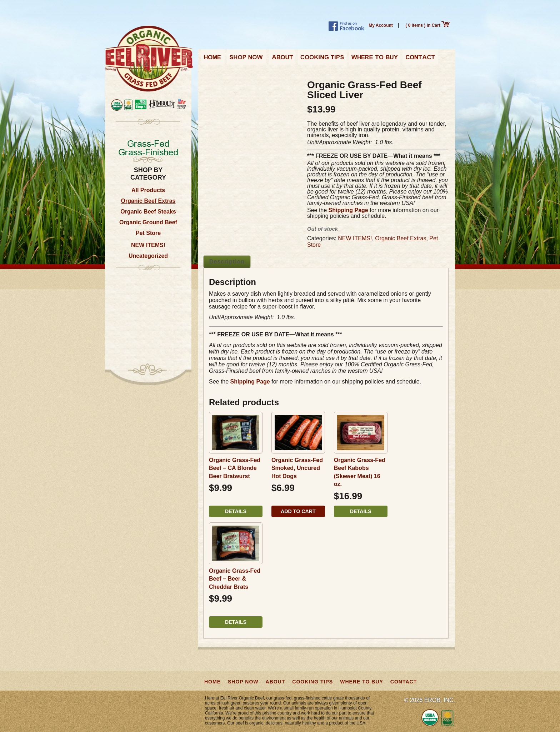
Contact (420, 59)
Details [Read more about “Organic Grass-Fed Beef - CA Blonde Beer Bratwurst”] (236, 511)
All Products (148, 190)
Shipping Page (348, 210)
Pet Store (148, 233)
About (282, 59)
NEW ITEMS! (148, 245)
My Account (381, 25)
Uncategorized (148, 256)
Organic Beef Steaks (148, 212)
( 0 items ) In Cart (427, 25)
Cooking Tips (322, 59)
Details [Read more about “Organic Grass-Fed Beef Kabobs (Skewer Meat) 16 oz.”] (361, 511)
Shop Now (247, 59)
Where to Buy (375, 59)
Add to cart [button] (298, 511)
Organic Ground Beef (148, 222)
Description (227, 262)
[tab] (227, 262)
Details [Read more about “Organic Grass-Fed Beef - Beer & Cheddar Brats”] (236, 622)
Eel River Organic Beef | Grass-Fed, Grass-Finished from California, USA (149, 59)
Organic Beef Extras (148, 201)
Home (213, 59)
